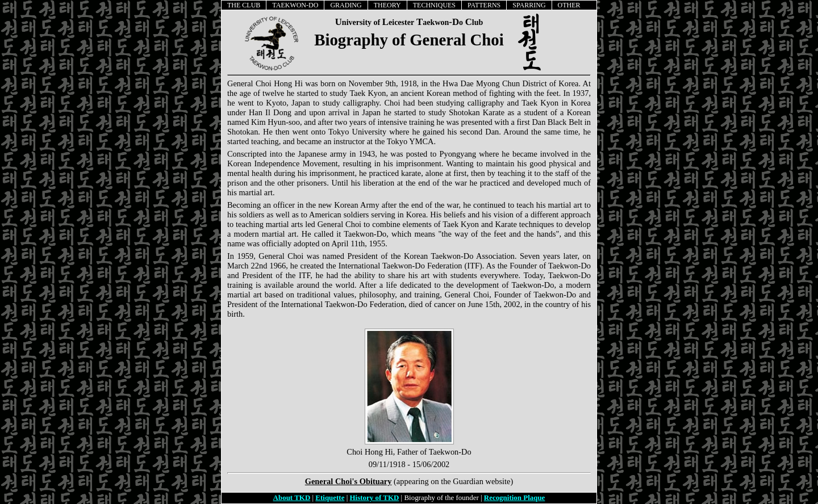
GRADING (346, 5)
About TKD (292, 497)
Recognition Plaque (515, 497)
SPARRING (529, 5)
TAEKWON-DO (295, 5)
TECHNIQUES (434, 5)
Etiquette (330, 497)
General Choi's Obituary (349, 481)
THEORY (387, 5)
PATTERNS (484, 5)
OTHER (569, 5)
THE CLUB (244, 5)
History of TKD (375, 497)
